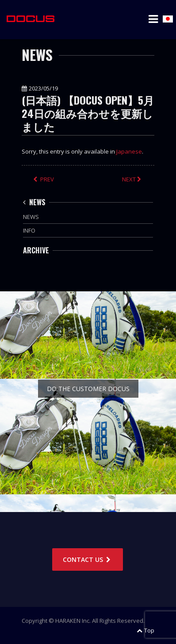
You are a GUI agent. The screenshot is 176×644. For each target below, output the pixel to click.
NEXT (132, 179)
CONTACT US (88, 559)
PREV (44, 179)
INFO (29, 230)
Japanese (129, 151)
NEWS (34, 202)
